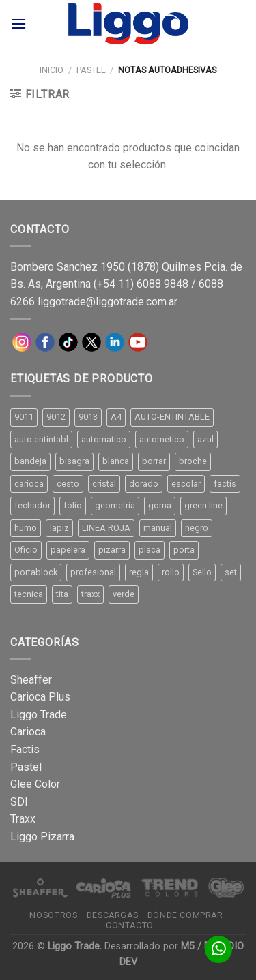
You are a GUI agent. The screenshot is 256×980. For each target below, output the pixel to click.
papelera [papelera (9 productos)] (68, 550)
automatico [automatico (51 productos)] (104, 439)
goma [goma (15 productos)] (160, 505)
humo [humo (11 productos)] (26, 528)
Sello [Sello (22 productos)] (202, 572)
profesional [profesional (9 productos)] (93, 572)
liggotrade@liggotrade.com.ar (108, 302)
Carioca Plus (40, 697)
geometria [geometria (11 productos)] (115, 505)
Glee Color (35, 784)
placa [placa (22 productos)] (150, 550)
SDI (19, 802)
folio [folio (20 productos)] (73, 505)
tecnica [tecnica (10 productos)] (29, 594)
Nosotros (53, 915)
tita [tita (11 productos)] (62, 594)
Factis (25, 749)
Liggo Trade (39, 715)
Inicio (52, 70)
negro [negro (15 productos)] (197, 528)
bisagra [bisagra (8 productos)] (74, 461)
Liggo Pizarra (42, 837)
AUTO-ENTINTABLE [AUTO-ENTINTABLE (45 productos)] (172, 417)
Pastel (91, 70)
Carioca (28, 732)
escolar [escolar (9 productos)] (186, 484)
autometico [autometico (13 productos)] (162, 439)
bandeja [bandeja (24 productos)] (30, 461)
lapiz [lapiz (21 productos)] (59, 528)
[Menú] (18, 24)
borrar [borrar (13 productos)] (154, 461)
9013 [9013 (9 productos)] (88, 417)
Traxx (23, 819)
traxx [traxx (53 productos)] (90, 594)
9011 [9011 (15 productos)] (24, 417)
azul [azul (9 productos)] (205, 439)
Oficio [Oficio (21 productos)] (26, 550)
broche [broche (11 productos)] (193, 461)
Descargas (113, 915)
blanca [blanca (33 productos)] (116, 461)
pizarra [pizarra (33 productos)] (112, 550)
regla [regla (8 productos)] (139, 572)
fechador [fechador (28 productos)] (32, 505)
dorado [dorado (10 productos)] (144, 484)
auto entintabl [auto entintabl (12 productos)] (41, 439)
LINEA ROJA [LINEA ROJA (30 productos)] (106, 528)
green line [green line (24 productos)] (203, 505)
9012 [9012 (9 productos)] (56, 417)
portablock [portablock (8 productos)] (36, 572)
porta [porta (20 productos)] (184, 550)
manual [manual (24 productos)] (158, 528)
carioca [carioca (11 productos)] (29, 484)
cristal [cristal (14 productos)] (104, 484)
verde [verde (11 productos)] (124, 594)
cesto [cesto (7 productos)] (68, 484)
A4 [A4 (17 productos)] (116, 417)
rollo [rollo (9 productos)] (171, 572)
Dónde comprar (185, 915)
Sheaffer (31, 680)
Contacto (130, 925)
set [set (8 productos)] (231, 572)
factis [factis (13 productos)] (225, 484)
